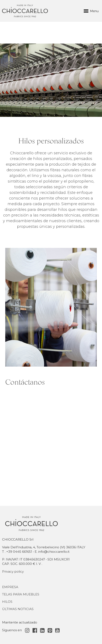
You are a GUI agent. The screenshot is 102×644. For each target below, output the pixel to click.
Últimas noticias (18, 609)
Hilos (7, 602)
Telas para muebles (21, 594)
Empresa (10, 587)
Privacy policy (13, 571)
